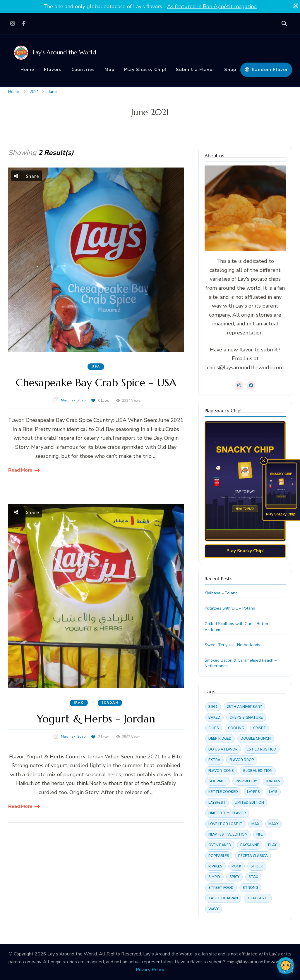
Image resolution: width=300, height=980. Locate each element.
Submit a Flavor (195, 70)
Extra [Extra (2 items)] (214, 760)
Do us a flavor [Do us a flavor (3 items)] (223, 749)
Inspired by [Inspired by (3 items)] (246, 781)
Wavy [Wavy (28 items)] (214, 909)
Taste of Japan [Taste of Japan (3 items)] (223, 898)
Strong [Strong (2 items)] (250, 888)
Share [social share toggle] (27, 176)
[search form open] (284, 24)
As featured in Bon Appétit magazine (212, 6)
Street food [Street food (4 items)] (221, 888)
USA (96, 366)
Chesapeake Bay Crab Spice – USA (96, 383)
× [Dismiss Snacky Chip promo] (264, 461)
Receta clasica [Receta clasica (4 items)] (253, 856)
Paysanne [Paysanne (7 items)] (250, 845)
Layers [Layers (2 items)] (253, 792)
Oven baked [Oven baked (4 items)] (220, 845)
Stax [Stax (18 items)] (253, 877)
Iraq (79, 703)
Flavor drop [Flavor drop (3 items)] (242, 760)
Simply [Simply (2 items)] (214, 877)
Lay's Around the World (64, 52)
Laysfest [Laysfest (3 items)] (217, 803)
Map (109, 70)
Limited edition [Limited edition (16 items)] (249, 803)
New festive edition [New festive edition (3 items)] (228, 834)
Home (27, 70)
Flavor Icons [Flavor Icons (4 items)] (221, 771)
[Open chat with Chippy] (286, 966)
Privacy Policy (150, 970)
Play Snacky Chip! (145, 70)
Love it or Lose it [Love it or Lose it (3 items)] (225, 824)
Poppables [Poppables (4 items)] (219, 856)
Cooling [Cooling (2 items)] (236, 728)
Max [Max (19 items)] (255, 824)
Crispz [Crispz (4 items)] (259, 728)
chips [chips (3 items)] (214, 728)
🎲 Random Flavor (266, 70)
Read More (20, 470)
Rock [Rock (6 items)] (236, 866)
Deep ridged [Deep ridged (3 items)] (220, 739)
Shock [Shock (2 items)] (257, 866)
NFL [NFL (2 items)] (259, 834)
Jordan (110, 703)
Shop (230, 70)
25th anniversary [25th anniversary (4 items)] (244, 707)
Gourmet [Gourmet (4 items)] (217, 781)
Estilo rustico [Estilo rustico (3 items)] (262, 749)
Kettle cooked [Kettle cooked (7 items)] (223, 792)
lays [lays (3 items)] (273, 792)
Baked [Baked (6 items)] (214, 717)
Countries (83, 70)
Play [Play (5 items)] (272, 845)
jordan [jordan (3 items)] (273, 781)
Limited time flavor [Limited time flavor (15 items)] (227, 813)
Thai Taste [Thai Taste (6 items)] (258, 898)
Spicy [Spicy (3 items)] (234, 877)
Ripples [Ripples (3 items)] (215, 866)
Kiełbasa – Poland (221, 593)
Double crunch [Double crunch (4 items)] (256, 739)
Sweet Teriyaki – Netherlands (232, 645)
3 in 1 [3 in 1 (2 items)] (213, 707)
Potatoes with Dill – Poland (230, 608)
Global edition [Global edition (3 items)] (258, 771)
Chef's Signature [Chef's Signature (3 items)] (246, 717)
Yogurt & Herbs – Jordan (96, 719)
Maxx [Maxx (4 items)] (274, 824)
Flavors (53, 70)
